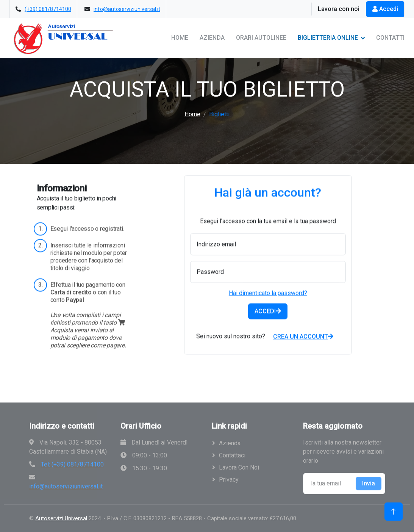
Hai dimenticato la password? (268, 308)
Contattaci (232, 455)
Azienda (212, 38)
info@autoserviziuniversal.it (127, 9)
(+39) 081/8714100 (48, 9)
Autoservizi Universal (61, 518)
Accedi (385, 9)
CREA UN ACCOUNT (303, 352)
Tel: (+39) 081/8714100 (72, 464)
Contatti (390, 38)
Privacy (229, 480)
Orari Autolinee (261, 38)
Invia (369, 483)
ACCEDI (268, 327)
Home (180, 38)
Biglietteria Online (328, 38)
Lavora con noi (339, 9)
